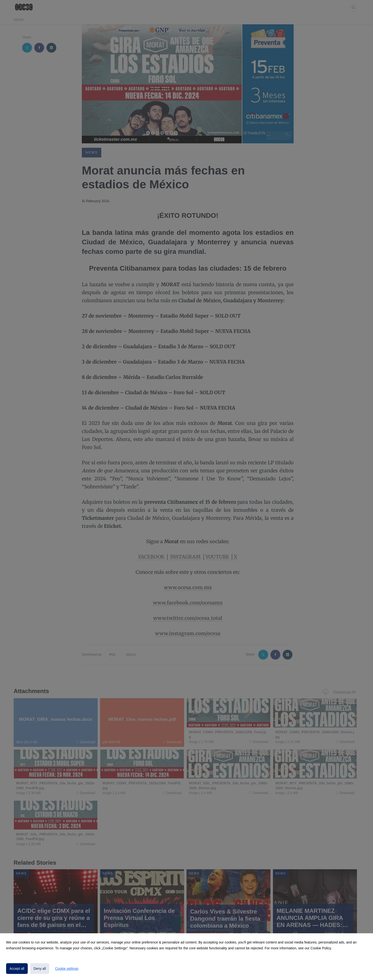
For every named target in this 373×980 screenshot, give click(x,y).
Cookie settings (67, 969)
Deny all (40, 969)
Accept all (17, 969)
